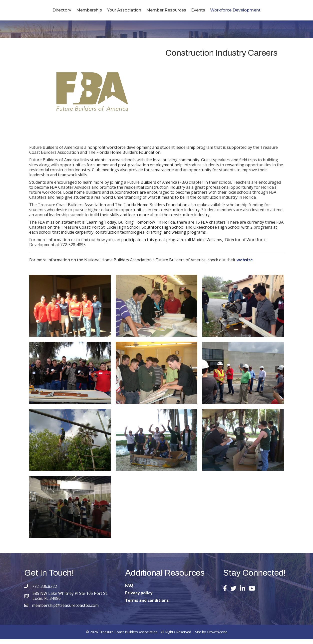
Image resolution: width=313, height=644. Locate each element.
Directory (32, 12)
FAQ (129, 590)
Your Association (94, 12)
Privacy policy (139, 598)
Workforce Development (265, 12)
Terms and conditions (147, 605)
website (245, 264)
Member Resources (196, 12)
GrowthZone (217, 637)
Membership (59, 12)
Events (228, 12)
